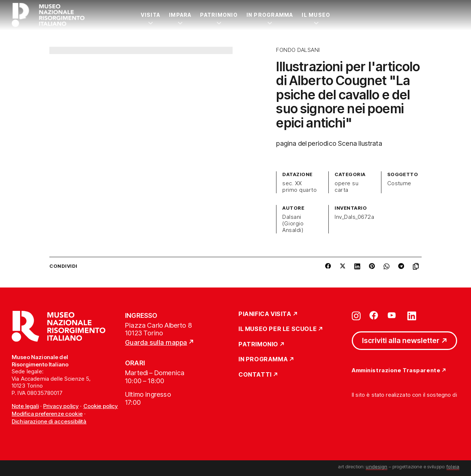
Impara (180, 15)
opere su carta (346, 187)
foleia (453, 467)
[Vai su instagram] (356, 315)
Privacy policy (61, 406)
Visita (150, 15)
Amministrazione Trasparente (396, 371)
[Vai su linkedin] (412, 315)
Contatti (255, 375)
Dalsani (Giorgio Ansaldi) (293, 224)
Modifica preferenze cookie (47, 414)
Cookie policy (101, 406)
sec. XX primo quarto (299, 187)
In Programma (270, 15)
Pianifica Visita (265, 314)
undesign (376, 467)
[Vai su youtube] (393, 315)
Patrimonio (219, 15)
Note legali (25, 406)
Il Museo (316, 15)
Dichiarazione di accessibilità (49, 421)
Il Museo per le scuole (278, 329)
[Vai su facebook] (374, 315)
